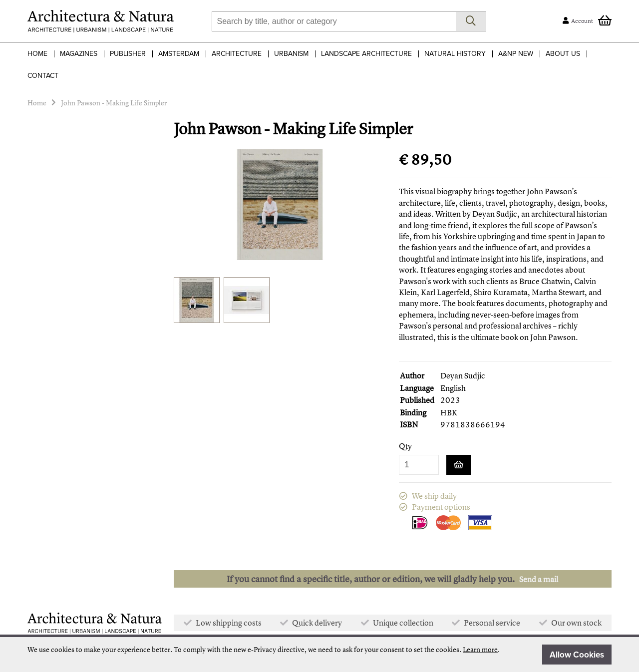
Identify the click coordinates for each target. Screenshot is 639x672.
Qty (405, 446)
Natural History (455, 54)
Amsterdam (179, 54)
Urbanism (291, 54)
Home (37, 54)
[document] (319, 655)
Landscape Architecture (366, 54)
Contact (43, 76)
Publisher (128, 54)
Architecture (237, 54)
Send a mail (539, 579)
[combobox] (334, 21)
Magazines (79, 54)
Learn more (480, 649)
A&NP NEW (516, 54)
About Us (563, 54)
